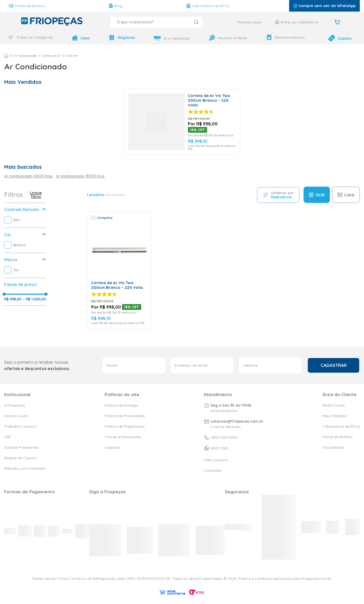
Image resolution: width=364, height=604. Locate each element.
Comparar (105, 218)
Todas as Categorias (31, 37)
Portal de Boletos (27, 6)
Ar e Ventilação (172, 38)
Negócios (122, 38)
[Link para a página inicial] (6, 56)
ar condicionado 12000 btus (29, 176)
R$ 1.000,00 (34, 299)
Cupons (340, 38)
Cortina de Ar (52, 56)
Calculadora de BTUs (208, 6)
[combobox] (157, 22)
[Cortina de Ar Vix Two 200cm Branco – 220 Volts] (182, 122)
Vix (16, 270)
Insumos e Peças (228, 38)
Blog (116, 6)
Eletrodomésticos (286, 37)
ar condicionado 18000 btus (80, 176)
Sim (17, 220)
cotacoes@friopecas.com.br (237, 421)
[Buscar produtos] (196, 23)
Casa (81, 38)
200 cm (72, 56)
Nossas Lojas (250, 22)
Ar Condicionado (25, 56)
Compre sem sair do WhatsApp (324, 6)
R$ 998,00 (13, 299)
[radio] (317, 195)
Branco (20, 245)
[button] (25, 209)
